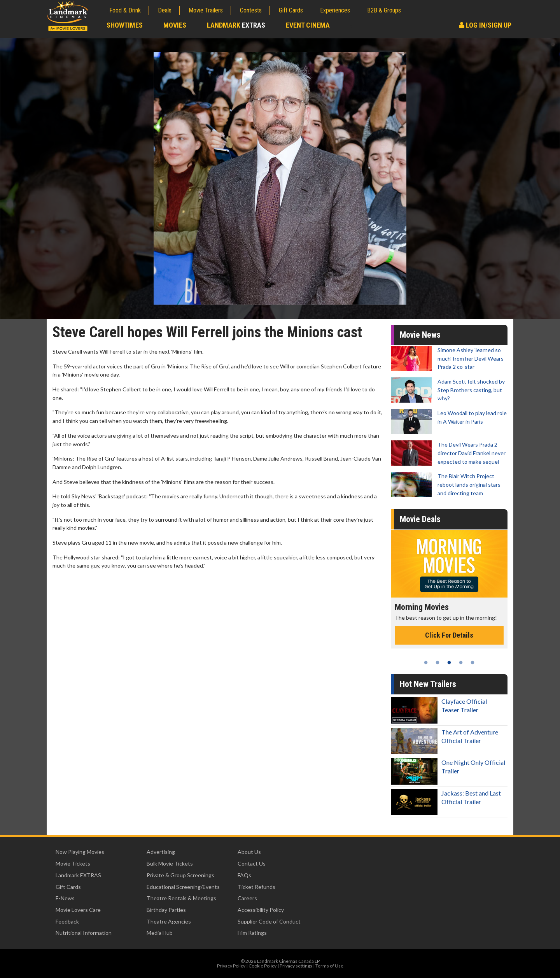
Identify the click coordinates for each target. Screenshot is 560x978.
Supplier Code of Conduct (269, 921)
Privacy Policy (231, 966)
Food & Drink (125, 10)
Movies (175, 25)
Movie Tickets (73, 863)
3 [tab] (449, 663)
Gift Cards (291, 10)
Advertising (161, 852)
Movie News (420, 335)
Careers (247, 898)
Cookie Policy (262, 966)
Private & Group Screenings (180, 875)
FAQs (244, 875)
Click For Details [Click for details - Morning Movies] (449, 635)
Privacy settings (296, 966)
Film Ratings (252, 933)
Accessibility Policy (261, 910)
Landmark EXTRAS (78, 875)
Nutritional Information (84, 933)
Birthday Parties (166, 910)
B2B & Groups (384, 10)
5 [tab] (472, 663)
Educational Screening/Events (183, 887)
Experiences (335, 10)
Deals (165, 10)
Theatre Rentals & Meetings (181, 898)
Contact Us (252, 863)
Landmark (236, 25)
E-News (65, 898)
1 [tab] (426, 663)
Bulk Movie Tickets (170, 863)
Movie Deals (420, 519)
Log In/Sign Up (485, 25)
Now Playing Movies (80, 852)
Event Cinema (308, 25)
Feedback (67, 921)
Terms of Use (329, 966)
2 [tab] (437, 663)
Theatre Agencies (169, 921)
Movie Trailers (206, 10)
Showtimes (125, 25)
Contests (251, 10)
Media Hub (160, 933)
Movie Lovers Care (78, 910)
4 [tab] (461, 663)
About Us (249, 852)
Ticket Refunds (256, 887)
